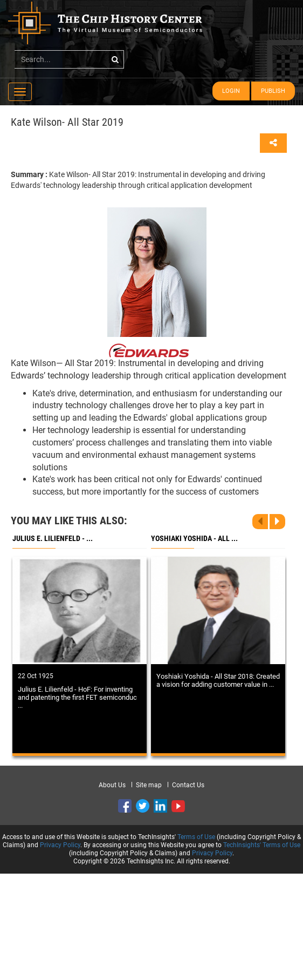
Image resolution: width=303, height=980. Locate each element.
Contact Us (188, 785)
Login (231, 91)
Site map (149, 785)
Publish (273, 91)
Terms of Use (196, 837)
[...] (69, 59)
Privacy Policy (60, 845)
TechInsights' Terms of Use (262, 845)
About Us (112, 785)
